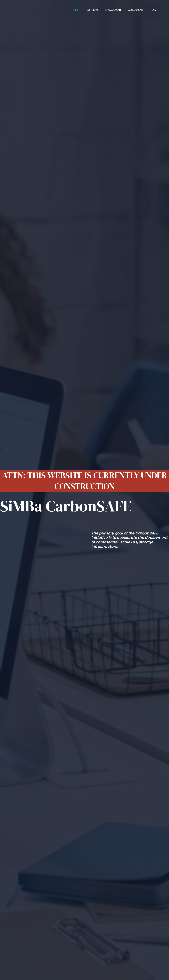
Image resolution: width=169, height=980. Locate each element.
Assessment (134, 10)
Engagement (110, 10)
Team (153, 10)
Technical (88, 10)
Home (69, 10)
